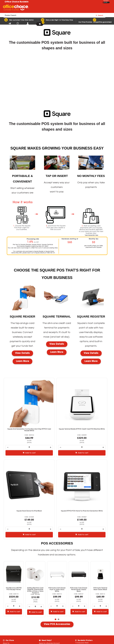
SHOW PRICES (106, 1)
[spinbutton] (21, 430)
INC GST (106, 2)
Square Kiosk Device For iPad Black (93, 412)
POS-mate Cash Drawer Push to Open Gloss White (35, 557)
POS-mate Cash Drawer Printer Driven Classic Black (57, 557)
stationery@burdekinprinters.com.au (92, 616)
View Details (22, 353)
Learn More (22, 361)
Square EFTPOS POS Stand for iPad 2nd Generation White (21, 478)
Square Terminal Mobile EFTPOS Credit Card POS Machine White (57, 413)
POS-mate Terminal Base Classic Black (79, 556)
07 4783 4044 (85, 614)
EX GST (103, 2)
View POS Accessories (57, 591)
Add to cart (22, 435)
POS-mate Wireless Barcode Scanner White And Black (100, 557)
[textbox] (45, 8)
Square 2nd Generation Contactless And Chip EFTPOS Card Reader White (21, 413)
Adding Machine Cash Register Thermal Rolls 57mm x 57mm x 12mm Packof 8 (14, 557)
